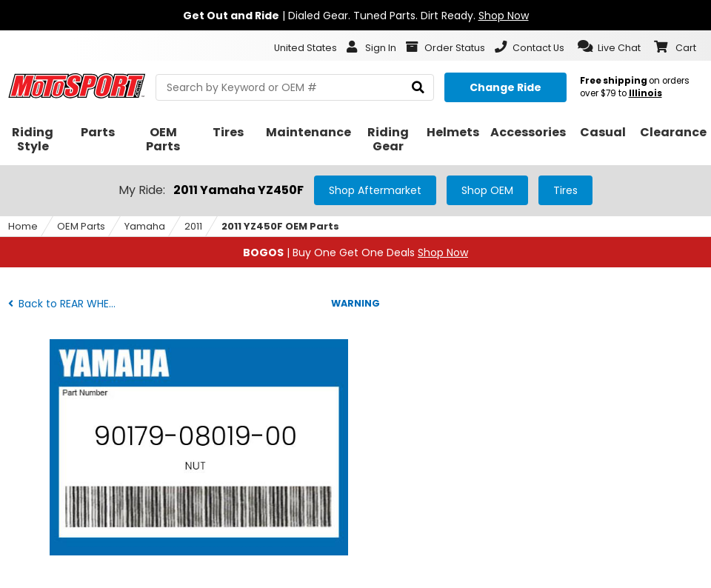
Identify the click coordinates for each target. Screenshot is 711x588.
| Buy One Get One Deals (355, 253)
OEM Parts (81, 226)
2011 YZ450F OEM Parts (280, 226)
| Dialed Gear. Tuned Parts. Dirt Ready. (356, 16)
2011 (193, 226)
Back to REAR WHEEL (64, 304)
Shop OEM (487, 190)
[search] (418, 88)
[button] (609, 47)
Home (23, 226)
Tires (565, 190)
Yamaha (145, 226)
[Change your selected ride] (505, 87)
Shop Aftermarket (375, 190)
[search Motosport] (295, 87)
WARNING (355, 303)
